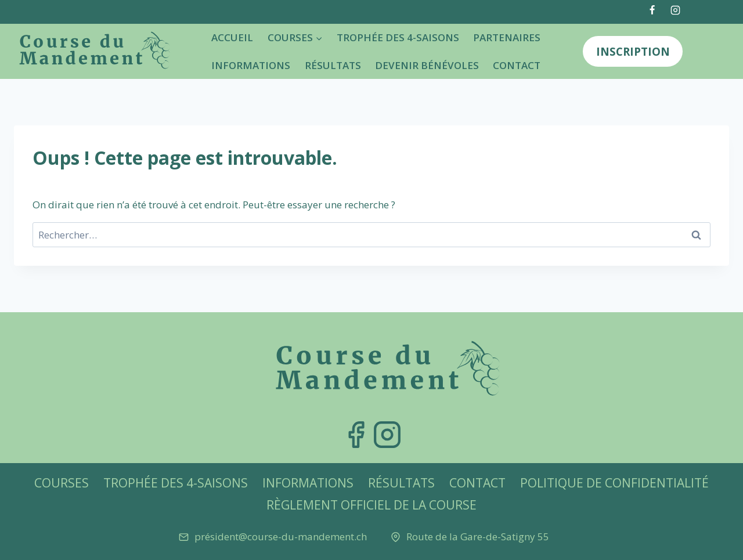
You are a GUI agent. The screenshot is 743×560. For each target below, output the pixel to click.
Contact (517, 65)
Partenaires (507, 37)
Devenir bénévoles (427, 65)
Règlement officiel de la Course (371, 505)
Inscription (633, 51)
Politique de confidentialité (614, 483)
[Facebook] (652, 10)
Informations (251, 65)
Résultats (333, 65)
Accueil (232, 37)
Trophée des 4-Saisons (398, 37)
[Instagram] (675, 10)
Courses (62, 483)
